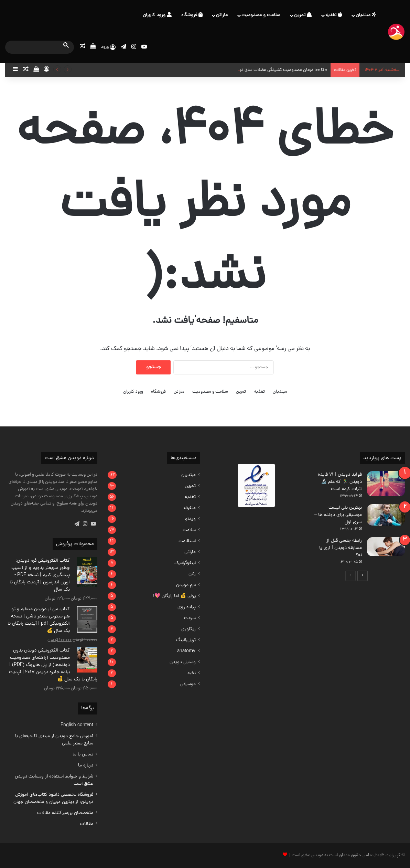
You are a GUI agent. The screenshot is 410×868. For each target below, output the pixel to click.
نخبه (192, 673)
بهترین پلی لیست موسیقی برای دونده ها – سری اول (338, 515)
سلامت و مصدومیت (261, 15)
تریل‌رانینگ (186, 640)
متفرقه (190, 508)
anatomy (186, 651)
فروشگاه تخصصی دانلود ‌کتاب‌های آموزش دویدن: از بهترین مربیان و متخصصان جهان (53, 798)
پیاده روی (187, 607)
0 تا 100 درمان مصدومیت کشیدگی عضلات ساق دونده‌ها (278, 70)
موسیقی (188, 684)
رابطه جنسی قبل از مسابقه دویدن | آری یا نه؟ (341, 548)
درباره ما (86, 766)
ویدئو (190, 519)
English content (77, 725)
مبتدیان (366, 15)
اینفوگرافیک (185, 563)
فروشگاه (192, 15)
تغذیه (334, 15)
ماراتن (222, 15)
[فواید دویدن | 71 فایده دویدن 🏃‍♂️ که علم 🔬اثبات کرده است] (386, 484)
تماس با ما (83, 755)
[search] (33, 47)
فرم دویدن (186, 585)
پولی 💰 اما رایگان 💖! (174, 596)
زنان (192, 574)
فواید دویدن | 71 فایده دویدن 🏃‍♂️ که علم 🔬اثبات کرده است (340, 482)
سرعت (190, 618)
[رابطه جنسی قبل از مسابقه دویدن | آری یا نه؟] (386, 547)
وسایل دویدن (183, 662)
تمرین (303, 15)
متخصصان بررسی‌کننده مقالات (65, 813)
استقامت (187, 541)
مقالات (87, 824)
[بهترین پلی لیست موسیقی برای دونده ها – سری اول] (386, 515)
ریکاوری (188, 629)
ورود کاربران (157, 15)
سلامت (189, 530)
